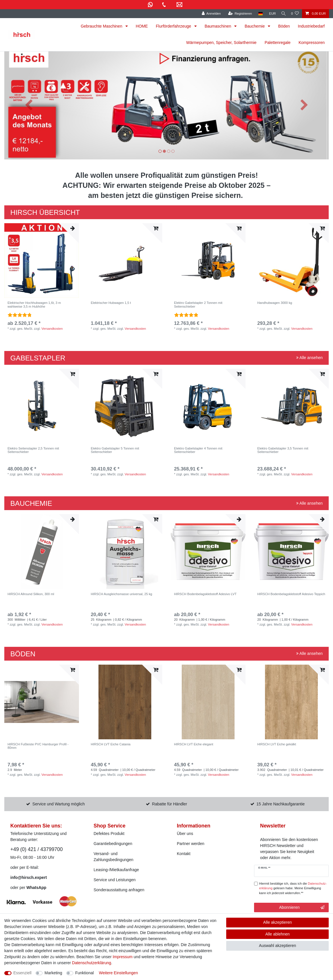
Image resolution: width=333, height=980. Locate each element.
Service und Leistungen (115, 880)
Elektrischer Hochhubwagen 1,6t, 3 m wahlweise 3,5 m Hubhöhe (34, 304)
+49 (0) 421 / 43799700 (36, 849)
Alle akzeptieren (278, 922)
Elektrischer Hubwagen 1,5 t (111, 303)
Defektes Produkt (109, 834)
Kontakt (184, 854)
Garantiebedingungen (113, 844)
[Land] (258, 14)
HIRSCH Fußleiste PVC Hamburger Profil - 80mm (38, 746)
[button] (29, 106)
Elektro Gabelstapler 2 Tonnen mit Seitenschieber (198, 304)
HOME (142, 26)
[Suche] (282, 14)
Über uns (185, 834)
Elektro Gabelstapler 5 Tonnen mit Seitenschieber (115, 450)
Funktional (85, 973)
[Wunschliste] (295, 14)
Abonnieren (302, 908)
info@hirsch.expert (29, 877)
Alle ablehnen (277, 934)
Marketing (53, 973)
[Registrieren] (237, 14)
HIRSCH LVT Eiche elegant (193, 744)
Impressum (122, 957)
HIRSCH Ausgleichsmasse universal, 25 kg (121, 594)
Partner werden (191, 844)
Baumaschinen (219, 26)
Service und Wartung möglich (59, 804)
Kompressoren (312, 43)
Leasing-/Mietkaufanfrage (116, 870)
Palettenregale (278, 43)
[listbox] (42, 261)
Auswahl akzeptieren (277, 946)
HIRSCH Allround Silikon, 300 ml (31, 594)
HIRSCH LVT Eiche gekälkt (277, 744)
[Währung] (270, 14)
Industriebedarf (311, 26)
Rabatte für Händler (170, 804)
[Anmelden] (209, 14)
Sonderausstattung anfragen (119, 890)
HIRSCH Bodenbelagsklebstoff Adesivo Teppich (291, 594)
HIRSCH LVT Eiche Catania (111, 744)
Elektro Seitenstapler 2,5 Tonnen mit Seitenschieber (33, 450)
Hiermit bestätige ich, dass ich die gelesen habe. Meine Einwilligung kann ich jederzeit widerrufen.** (293, 888)
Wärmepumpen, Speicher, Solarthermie (221, 43)
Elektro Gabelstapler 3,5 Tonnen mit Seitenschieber (283, 450)
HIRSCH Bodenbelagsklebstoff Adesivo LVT (205, 594)
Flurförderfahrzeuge (174, 26)
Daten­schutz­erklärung (92, 963)
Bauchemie (255, 26)
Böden (284, 26)
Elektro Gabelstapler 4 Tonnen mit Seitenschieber (198, 450)
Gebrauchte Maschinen (102, 26)
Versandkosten (52, 329)
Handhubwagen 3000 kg (275, 303)
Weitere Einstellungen (118, 973)
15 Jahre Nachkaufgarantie (280, 804)
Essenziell (23, 973)
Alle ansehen (309, 358)
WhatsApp (36, 888)
